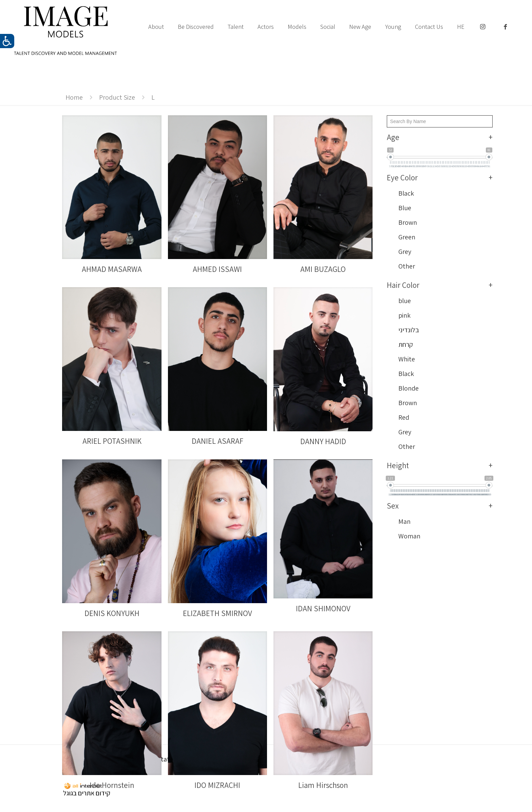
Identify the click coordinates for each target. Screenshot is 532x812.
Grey (405, 252)
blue (405, 301)
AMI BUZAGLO (323, 269)
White (407, 359)
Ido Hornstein (112, 785)
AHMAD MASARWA (112, 269)
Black (406, 193)
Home (74, 97)
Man (404, 521)
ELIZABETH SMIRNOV (217, 613)
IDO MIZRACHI (217, 785)
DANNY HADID (323, 441)
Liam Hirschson (323, 785)
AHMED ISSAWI (217, 269)
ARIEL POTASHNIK (112, 441)
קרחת (406, 344)
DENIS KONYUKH (112, 613)
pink (404, 315)
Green (407, 237)
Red (404, 417)
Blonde (408, 388)
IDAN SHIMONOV (323, 609)
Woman (409, 536)
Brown (408, 222)
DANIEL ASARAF (217, 441)
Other (407, 266)
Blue (405, 208)
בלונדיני (409, 330)
